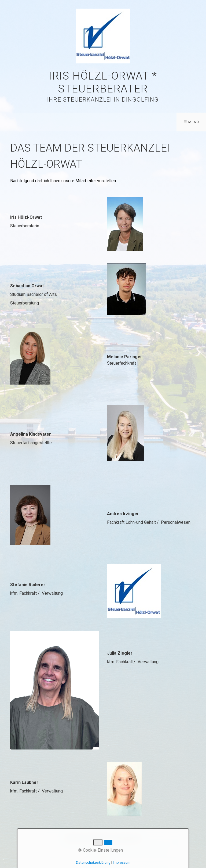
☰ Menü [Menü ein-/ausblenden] (192, 122)
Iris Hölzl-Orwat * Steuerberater (103, 82)
